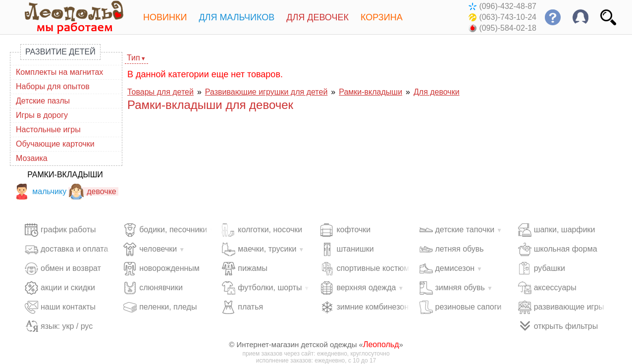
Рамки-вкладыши (65, 175)
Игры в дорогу (42, 115)
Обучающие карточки (55, 144)
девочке (92, 191)
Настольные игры (48, 130)
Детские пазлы (43, 101)
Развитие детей (60, 52)
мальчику (40, 191)
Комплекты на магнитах (59, 72)
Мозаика (32, 158)
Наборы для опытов (53, 86)
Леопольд (381, 344)
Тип (133, 58)
